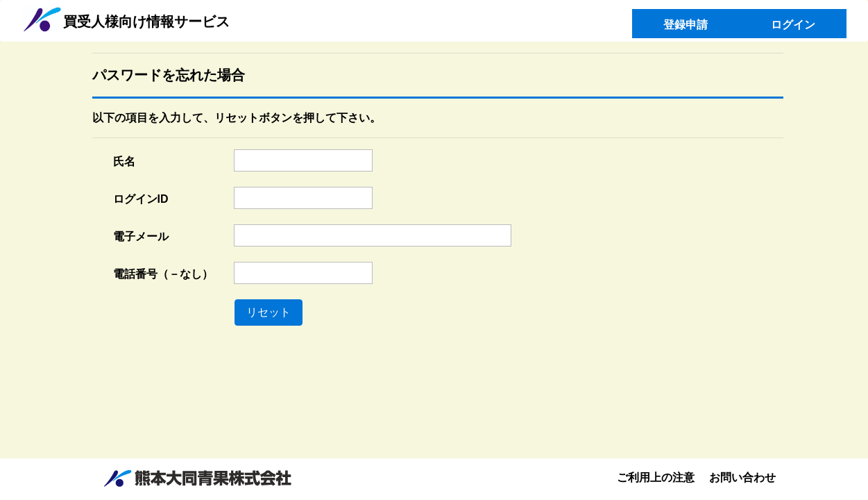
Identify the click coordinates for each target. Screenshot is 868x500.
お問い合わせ (742, 477)
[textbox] (303, 160)
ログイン (793, 25)
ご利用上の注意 (656, 477)
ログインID (141, 199)
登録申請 (686, 25)
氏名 (124, 161)
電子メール (141, 236)
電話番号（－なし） (163, 274)
